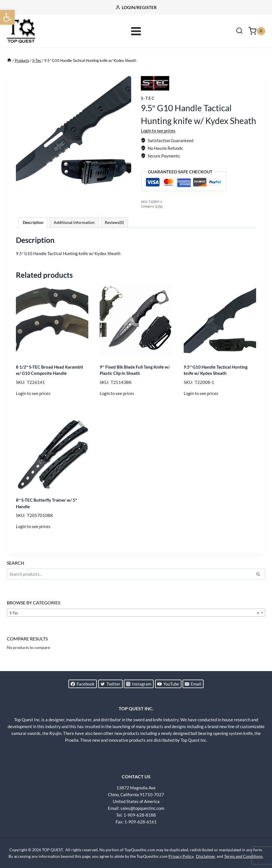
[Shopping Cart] (257, 31)
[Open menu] (136, 31)
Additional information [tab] (74, 222)
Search (260, 575)
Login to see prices (158, 131)
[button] (7, 17)
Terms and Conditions (243, 856)
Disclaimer (205, 856)
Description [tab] (33, 222)
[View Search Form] (239, 31)
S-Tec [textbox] (134, 613)
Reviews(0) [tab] (114, 222)
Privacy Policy (181, 856)
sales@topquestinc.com (142, 808)
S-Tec (148, 98)
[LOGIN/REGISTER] (136, 7)
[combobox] (136, 613)
